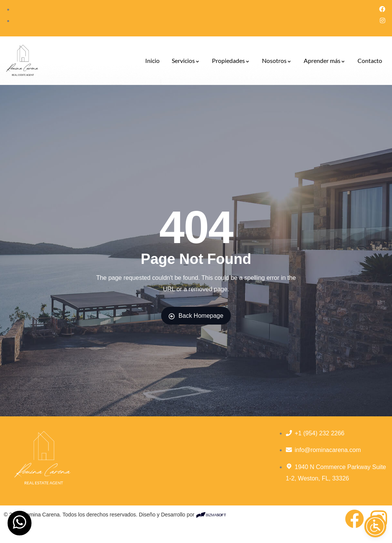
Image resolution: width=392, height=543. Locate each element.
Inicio (152, 60)
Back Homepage (196, 316)
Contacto (370, 60)
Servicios (186, 60)
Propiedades (231, 60)
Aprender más (325, 60)
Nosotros (277, 60)
